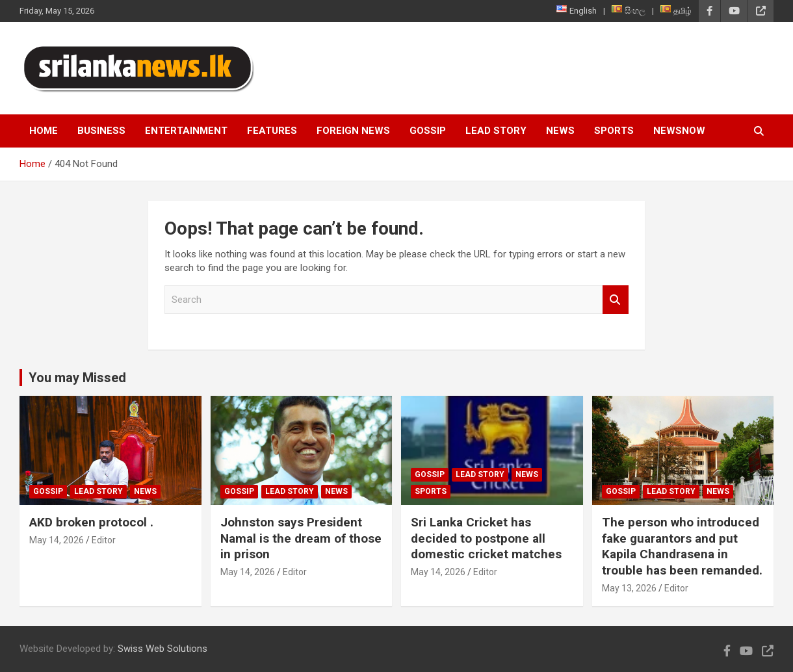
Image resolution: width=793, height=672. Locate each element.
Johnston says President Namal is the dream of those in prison (301, 538)
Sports (614, 131)
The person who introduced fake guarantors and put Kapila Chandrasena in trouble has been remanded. (682, 546)
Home (44, 131)
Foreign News (353, 131)
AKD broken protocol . (91, 522)
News (560, 131)
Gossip (428, 131)
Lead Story (496, 131)
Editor (104, 540)
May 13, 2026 (629, 588)
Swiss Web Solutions (162, 649)
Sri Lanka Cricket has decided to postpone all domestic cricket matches (486, 538)
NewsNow (679, 131)
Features (272, 131)
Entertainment (186, 131)
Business (101, 131)
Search (616, 300)
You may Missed (77, 378)
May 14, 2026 (57, 540)
